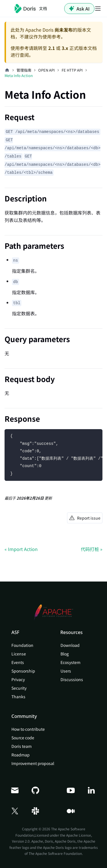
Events (18, 662)
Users (66, 671)
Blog (65, 654)
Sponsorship (23, 671)
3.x (65, 48)
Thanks (18, 697)
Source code (23, 738)
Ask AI (79, 9)
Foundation (22, 645)
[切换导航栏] (98, 9)
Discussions (72, 679)
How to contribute (28, 729)
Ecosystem (70, 662)
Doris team (22, 746)
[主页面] (7, 70)
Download (70, 645)
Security (19, 688)
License (19, 654)
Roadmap (21, 755)
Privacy (18, 679)
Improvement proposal (33, 763)
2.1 (52, 48)
